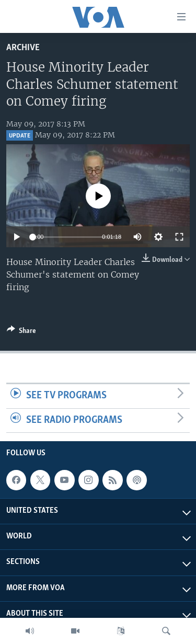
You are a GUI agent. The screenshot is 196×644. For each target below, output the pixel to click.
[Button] (21, 332)
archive (23, 48)
